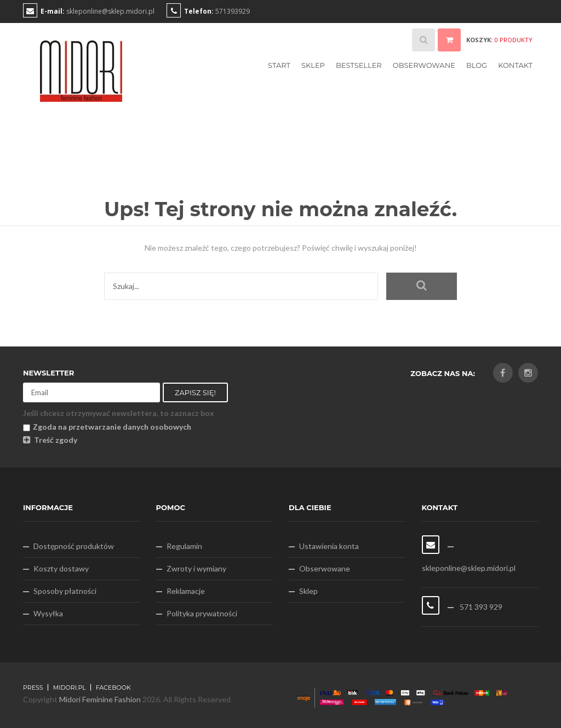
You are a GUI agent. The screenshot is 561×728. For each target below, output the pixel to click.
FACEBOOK (113, 687)
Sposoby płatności (65, 591)
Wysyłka (48, 613)
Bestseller (359, 65)
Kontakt (515, 65)
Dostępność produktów (74, 546)
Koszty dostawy (61, 568)
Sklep (313, 65)
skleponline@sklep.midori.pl (110, 11)
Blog (477, 65)
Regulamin (184, 546)
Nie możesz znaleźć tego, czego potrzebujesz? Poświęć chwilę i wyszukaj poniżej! (281, 248)
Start (279, 65)
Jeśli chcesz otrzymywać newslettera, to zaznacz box (119, 413)
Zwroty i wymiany (196, 568)
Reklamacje (186, 591)
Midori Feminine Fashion (100, 699)
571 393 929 (480, 607)
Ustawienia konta (329, 546)
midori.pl (70, 687)
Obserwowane (424, 65)
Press (33, 687)
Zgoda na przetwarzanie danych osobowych (107, 427)
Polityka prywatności (202, 613)
